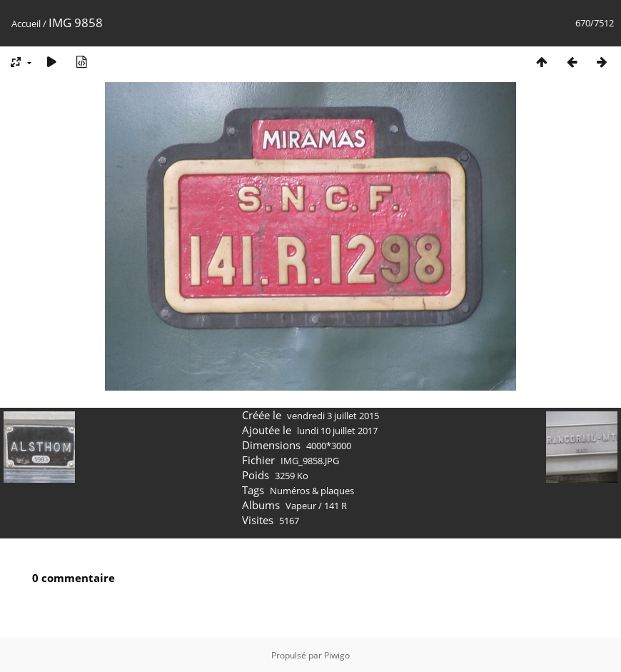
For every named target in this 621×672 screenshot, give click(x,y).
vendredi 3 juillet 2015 (333, 416)
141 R (335, 506)
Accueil (26, 24)
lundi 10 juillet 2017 (337, 431)
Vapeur (301, 506)
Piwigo (337, 655)
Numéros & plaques (312, 491)
